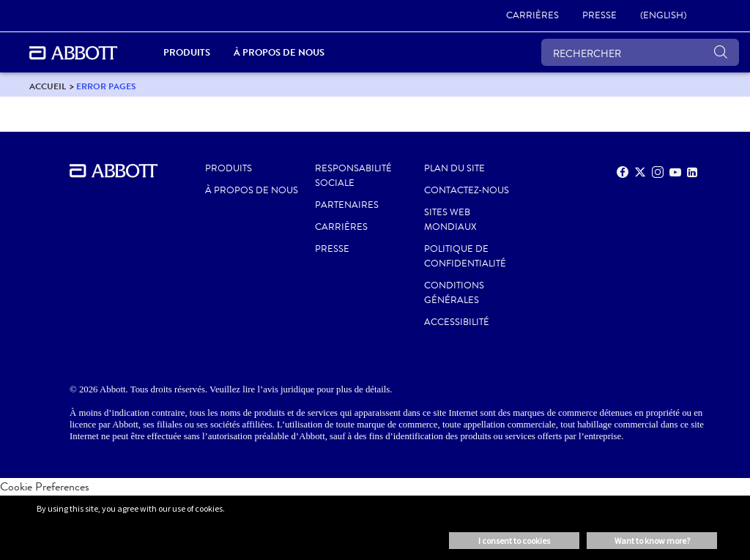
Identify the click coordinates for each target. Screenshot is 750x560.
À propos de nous (252, 190)
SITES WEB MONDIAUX (450, 220)
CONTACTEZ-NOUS (467, 190)
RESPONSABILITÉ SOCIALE (353, 176)
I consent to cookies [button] (514, 541)
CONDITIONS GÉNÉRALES (454, 293)
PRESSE (332, 249)
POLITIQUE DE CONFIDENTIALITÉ (465, 256)
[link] (532, 16)
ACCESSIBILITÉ (457, 322)
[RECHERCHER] (640, 52)
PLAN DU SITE (454, 168)
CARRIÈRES (341, 227)
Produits (229, 168)
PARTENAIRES (347, 205)
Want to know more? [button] (652, 541)
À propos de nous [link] (279, 52)
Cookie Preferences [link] (45, 486)
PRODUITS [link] (187, 52)
